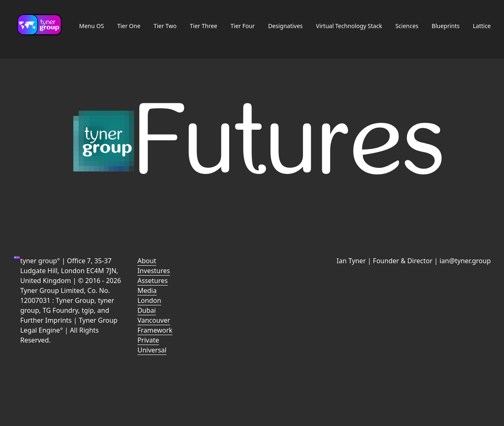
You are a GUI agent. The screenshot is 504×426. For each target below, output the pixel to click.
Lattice (482, 26)
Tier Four (243, 26)
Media (147, 290)
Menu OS (91, 26)
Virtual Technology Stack (349, 26)
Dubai (147, 310)
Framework (155, 330)
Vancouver (154, 320)
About (147, 261)
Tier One (129, 26)
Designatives (285, 26)
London (149, 300)
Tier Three (204, 26)
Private (148, 340)
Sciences (407, 26)
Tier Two (165, 26)
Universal (152, 350)
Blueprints (446, 26)
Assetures (153, 281)
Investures (154, 271)
